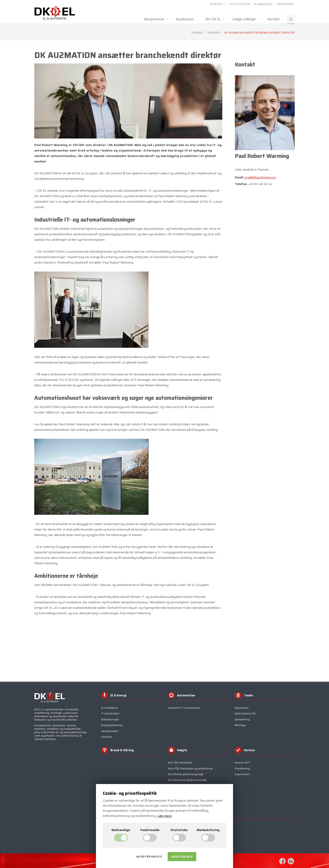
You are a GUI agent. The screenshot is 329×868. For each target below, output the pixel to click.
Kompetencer (154, 19)
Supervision (242, 774)
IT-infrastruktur (110, 714)
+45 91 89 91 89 (240, 4)
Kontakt (274, 19)
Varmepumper (110, 731)
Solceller (107, 737)
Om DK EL (213, 19)
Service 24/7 (242, 763)
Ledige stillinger (244, 19)
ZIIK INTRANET (286, 4)
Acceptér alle (182, 856)
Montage (240, 725)
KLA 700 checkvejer (180, 763)
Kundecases (185, 19)
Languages (265, 4)
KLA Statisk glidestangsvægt (186, 774)
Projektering (242, 769)
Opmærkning (242, 720)
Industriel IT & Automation (184, 708)
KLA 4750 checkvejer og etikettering (190, 769)
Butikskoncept (110, 720)
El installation (110, 708)
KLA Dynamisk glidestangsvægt (187, 780)
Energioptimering (112, 725)
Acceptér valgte (149, 856)
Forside (197, 33)
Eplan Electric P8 (245, 714)
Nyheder (216, 4)
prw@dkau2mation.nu (260, 177)
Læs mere (164, 816)
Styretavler (242, 708)
